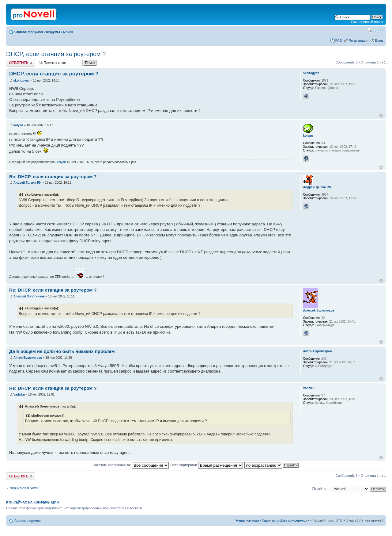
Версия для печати (369, 31)
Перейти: (320, 488)
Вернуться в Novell (24, 488)
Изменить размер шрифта (378, 31)
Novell (68, 32)
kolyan (18, 125)
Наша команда (247, 520)
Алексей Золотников (29, 296)
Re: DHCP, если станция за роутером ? (53, 176)
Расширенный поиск (367, 22)
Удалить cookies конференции (286, 520)
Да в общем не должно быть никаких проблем (62, 351)
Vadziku (19, 394)
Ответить (21, 63)
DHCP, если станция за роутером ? (56, 54)
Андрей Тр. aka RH (28, 183)
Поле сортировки (206, 465)
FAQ (339, 40)
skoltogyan (22, 80)
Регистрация (359, 40)
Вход (379, 40)
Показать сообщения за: (131, 465)
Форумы (53, 32)
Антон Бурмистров (28, 358)
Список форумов (29, 32)
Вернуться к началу (381, 116)
